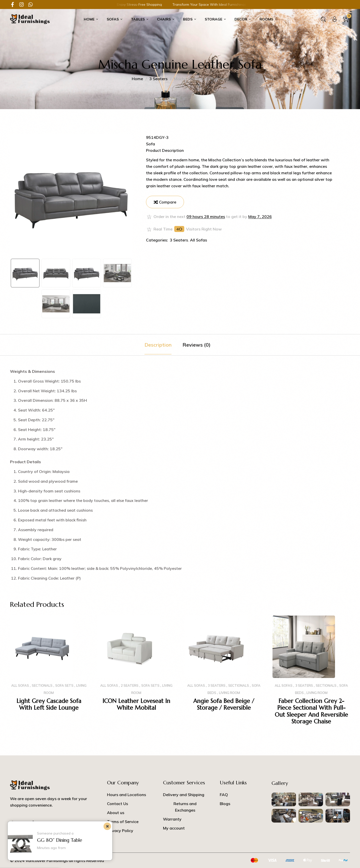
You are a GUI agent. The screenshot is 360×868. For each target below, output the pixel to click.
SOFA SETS (64, 685)
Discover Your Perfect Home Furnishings (219, 4)
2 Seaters (130, 685)
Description (158, 345)
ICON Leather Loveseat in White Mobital (136, 704)
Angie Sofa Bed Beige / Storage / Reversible (224, 704)
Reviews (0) (196, 345)
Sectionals (42, 685)
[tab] (158, 345)
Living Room (229, 693)
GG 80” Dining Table (60, 840)
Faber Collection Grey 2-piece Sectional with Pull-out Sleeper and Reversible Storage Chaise (311, 711)
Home (137, 79)
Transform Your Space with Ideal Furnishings (139, 4)
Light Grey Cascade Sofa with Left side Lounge (49, 704)
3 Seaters (158, 79)
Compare (168, 202)
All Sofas (198, 240)
